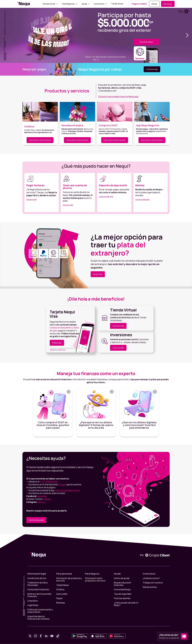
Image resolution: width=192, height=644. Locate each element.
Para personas (49, 4)
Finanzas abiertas (122, 598)
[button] (187, 35)
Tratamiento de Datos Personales (38, 584)
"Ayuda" (62, 484)
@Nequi (48, 499)
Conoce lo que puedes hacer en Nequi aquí (118, 96)
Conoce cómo (146, 42)
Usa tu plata (62, 594)
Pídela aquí (57, 343)
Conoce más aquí (106, 196)
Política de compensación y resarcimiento (40, 611)
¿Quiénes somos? (151, 578)
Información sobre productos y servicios (95, 580)
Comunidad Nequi (122, 590)
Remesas (61, 603)
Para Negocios (68, 4)
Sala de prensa (150, 587)
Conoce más (152, 69)
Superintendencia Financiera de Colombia (38, 618)
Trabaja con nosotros (153, 583)
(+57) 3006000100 (49, 482)
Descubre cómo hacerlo (40, 140)
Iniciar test (98, 274)
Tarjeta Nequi (63, 585)
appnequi (42, 496)
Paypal (59, 598)
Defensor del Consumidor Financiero (39, 595)
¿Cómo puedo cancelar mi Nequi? (126, 604)
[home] (24, 4)
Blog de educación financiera (122, 584)
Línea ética (32, 601)
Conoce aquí (32, 199)
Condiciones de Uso (37, 578)
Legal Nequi (33, 605)
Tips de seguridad (122, 594)
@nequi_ (42, 502)
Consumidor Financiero (38, 590)
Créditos (60, 590)
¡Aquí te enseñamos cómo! (67, 490)
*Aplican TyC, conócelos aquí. (58, 350)
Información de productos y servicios (69, 580)
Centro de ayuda (36, 520)
